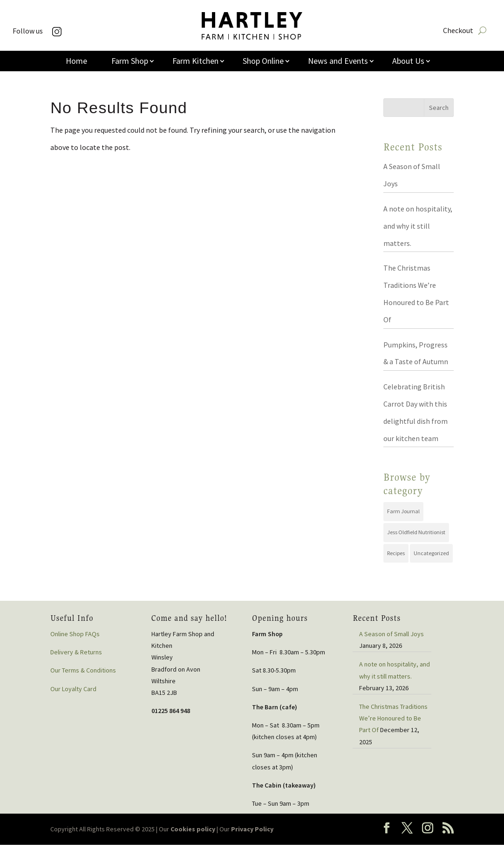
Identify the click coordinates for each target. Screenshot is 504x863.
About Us (408, 62)
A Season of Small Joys (392, 634)
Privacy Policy (252, 829)
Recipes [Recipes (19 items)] (396, 553)
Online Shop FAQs (75, 634)
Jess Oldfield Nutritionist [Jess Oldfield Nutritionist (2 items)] (416, 532)
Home (76, 62)
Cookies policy (193, 829)
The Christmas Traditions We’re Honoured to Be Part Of (393, 718)
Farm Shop (130, 62)
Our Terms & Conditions (83, 670)
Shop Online (263, 62)
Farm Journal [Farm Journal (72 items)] (403, 511)
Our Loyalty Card (73, 689)
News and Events (338, 62)
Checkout (458, 31)
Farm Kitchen (195, 62)
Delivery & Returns (76, 652)
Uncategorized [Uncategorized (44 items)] (431, 553)
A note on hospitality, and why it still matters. (418, 226)
